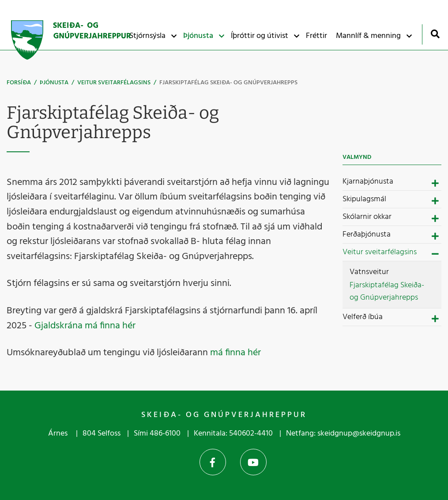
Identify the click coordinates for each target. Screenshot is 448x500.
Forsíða (19, 83)
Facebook (213, 462)
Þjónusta (54, 83)
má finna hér (235, 353)
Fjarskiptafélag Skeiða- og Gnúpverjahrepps (228, 83)
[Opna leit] (435, 34)
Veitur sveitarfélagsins (114, 83)
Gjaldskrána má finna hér (85, 326)
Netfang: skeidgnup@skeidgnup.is (343, 434)
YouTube (253, 462)
